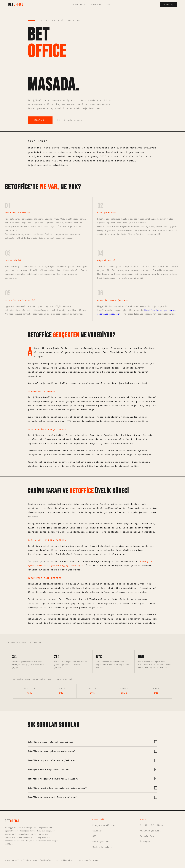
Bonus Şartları (101, 842)
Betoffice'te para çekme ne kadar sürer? (92, 751)
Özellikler (80, 5)
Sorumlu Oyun (147, 836)
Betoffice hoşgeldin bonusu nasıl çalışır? (92, 779)
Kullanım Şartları (150, 831)
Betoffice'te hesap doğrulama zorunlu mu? (92, 797)
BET (16, 4)
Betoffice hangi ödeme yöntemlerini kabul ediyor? (92, 788)
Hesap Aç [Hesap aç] (168, 4)
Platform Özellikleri (105, 825)
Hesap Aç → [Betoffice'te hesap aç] (40, 120)
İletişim (145, 842)
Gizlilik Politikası (152, 825)
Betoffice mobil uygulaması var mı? (92, 770)
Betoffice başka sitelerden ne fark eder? (92, 760)
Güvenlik (96, 5)
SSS (108, 5)
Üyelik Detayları (102, 847)
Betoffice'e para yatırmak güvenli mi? (92, 742)
